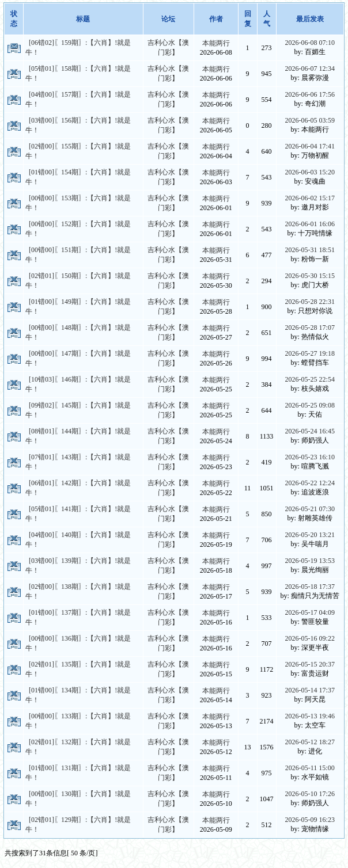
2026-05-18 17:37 (310, 587)
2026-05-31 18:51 (310, 250)
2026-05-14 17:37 (310, 690)
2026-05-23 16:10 (310, 457)
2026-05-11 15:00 (310, 768)
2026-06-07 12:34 (310, 68)
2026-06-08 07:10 (310, 43)
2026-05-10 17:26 (310, 794)
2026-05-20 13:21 (310, 535)
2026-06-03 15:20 (310, 172)
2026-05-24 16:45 (310, 431)
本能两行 (216, 43)
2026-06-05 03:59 (310, 120)
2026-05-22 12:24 (310, 483)
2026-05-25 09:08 (310, 405)
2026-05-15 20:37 (310, 664)
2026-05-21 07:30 (310, 509)
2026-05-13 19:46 (310, 716)
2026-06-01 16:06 (310, 224)
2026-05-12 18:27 (310, 742)
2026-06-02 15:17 (310, 198)
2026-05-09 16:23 (310, 820)
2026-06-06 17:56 (310, 94)
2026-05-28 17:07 (310, 328)
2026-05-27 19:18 (310, 353)
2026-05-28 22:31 (310, 302)
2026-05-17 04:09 (310, 612)
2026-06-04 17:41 (310, 146)
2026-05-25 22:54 (310, 379)
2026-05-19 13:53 (310, 561)
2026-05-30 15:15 (310, 276)
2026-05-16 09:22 (310, 638)
